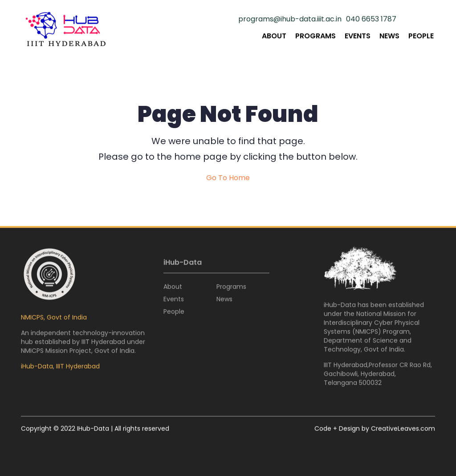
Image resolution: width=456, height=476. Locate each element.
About (274, 36)
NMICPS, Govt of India (54, 318)
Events (358, 36)
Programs (316, 36)
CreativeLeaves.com (403, 429)
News (389, 36)
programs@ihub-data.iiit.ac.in (290, 20)
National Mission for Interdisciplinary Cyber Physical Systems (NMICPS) (372, 323)
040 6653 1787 (371, 20)
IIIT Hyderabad (78, 367)
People (421, 36)
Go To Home (228, 178)
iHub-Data (37, 367)
